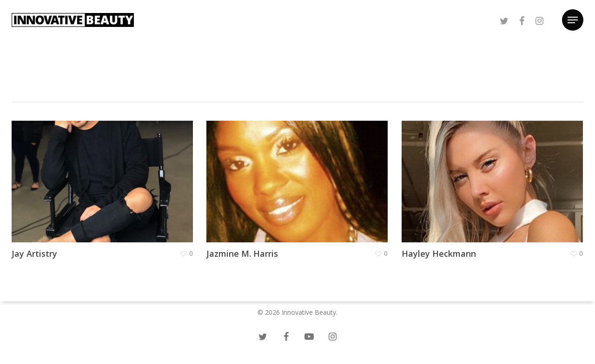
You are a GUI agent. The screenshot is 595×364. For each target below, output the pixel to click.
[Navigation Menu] (573, 20)
